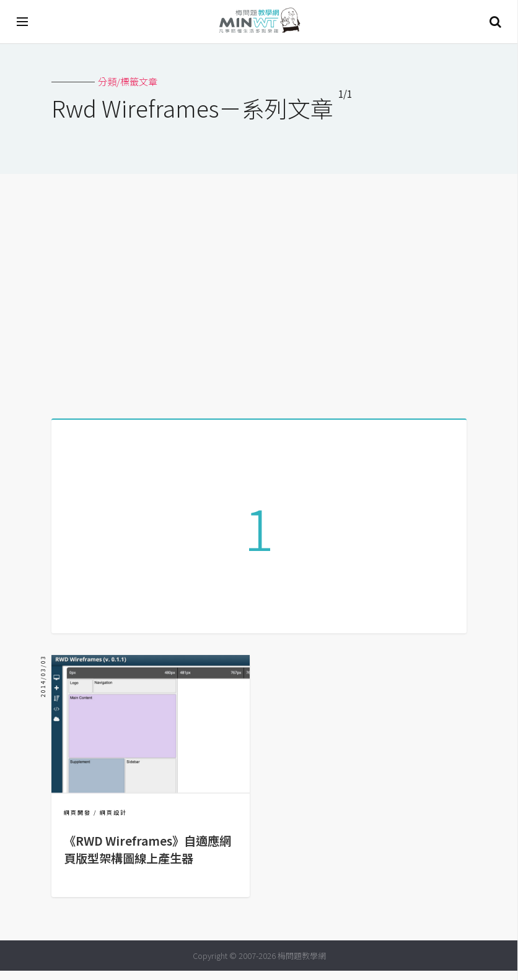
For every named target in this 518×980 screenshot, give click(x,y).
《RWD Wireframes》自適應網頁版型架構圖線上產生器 (147, 859)
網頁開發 (77, 822)
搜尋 (495, 22)
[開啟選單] (23, 22)
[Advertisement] (259, 292)
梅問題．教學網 (259, 22)
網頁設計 (113, 822)
